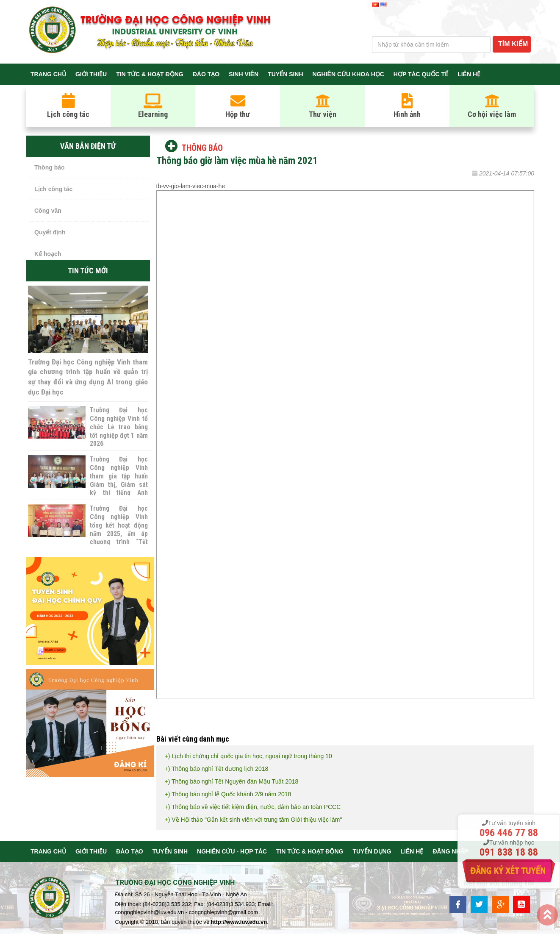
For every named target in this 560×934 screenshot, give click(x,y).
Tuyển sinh (285, 74)
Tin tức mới (88, 271)
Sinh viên (244, 74)
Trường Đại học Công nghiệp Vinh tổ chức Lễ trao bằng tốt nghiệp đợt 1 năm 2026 (119, 427)
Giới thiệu (91, 74)
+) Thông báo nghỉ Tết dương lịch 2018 (217, 769)
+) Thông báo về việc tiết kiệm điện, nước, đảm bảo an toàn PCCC (253, 807)
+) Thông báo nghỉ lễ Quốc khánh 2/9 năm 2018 (228, 794)
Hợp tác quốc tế (421, 74)
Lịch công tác (53, 189)
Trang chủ (48, 74)
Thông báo (50, 167)
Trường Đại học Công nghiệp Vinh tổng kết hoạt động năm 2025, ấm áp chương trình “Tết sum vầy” (119, 530)
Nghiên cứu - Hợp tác (232, 851)
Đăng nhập (450, 851)
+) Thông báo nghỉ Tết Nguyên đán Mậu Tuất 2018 (232, 781)
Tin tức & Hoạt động (150, 74)
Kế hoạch (48, 254)
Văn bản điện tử (88, 146)
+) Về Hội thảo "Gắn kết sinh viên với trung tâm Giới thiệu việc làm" (254, 820)
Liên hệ (469, 74)
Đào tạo (206, 74)
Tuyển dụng (372, 851)
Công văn (48, 211)
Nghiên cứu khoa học (348, 74)
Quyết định (50, 232)
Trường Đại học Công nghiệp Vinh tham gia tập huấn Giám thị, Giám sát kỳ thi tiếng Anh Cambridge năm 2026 (119, 485)
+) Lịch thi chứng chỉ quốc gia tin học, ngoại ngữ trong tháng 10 (248, 756)
